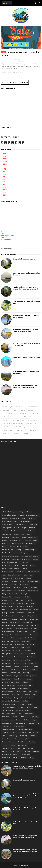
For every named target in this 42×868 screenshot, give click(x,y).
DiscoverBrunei (33, 591)
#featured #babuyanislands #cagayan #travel (17, 512)
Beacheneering (14, 553)
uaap (4, 52)
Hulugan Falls (28, 417)
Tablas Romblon (19, 726)
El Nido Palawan (7, 600)
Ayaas (29, 534)
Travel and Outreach (9, 742)
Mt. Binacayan (25, 647)
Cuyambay (17, 588)
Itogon (36, 610)
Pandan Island (7, 676)
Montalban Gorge (16, 638)
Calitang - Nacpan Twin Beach (11, 575)
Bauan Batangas (30, 550)
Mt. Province (6, 660)
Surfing (26, 720)
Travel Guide (6, 434)
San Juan (21, 707)
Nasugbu (5, 669)
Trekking (25, 434)
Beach (15, 410)
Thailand (5, 739)
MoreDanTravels (7, 235)
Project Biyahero (23, 688)
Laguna (23, 616)
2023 (5, 154)
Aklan (23, 518)
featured (29, 600)
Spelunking (31, 427)
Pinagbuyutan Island (8, 685)
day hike (34, 588)
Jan (4, 184)
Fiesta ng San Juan (23, 603)
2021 (5, 156)
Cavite (22, 581)
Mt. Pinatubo (30, 657)
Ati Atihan (30, 531)
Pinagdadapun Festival (25, 685)
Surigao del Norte (8, 723)
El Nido (5, 417)
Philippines (26, 682)
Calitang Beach (28, 575)
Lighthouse (23, 619)
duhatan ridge (14, 594)
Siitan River (6, 717)
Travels (5, 745)
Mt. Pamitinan (6, 657)
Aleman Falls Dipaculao (9, 521)
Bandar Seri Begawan (31, 540)
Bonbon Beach (7, 565)
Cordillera (36, 414)
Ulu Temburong (28, 748)
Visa (13, 751)
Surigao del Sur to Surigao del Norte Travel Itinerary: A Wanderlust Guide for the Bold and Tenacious (26, 796)
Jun (4, 171)
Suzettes (31, 723)
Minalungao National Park (10, 635)
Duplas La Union (7, 597)
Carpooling (6, 581)
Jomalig (5, 613)
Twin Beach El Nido (8, 748)
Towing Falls (25, 739)
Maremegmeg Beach (22, 629)
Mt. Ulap (17, 663)
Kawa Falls (31, 613)
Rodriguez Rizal (19, 698)
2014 (5, 195)
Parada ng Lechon (30, 676)
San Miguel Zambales (23, 710)
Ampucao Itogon (8, 407)
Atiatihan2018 (7, 534)
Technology (32, 430)
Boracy (32, 565)
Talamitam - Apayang (9, 729)
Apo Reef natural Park (32, 407)
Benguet (22, 410)
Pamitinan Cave (15, 673)
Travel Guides (6, 239)
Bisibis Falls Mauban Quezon (21, 559)
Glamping (30, 607)
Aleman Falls (32, 518)
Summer (5, 720)
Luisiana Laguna (27, 622)
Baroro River (30, 543)
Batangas (19, 550)
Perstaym (29, 679)
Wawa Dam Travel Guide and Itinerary (27, 357)
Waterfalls (36, 751)
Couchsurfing (6, 588)
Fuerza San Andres (8, 607)
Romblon (29, 698)
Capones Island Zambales (23, 578)
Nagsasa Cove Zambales (30, 666)
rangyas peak (33, 692)
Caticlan (15, 581)
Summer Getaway (8, 430)
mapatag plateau (7, 629)
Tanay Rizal (23, 733)
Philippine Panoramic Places (11, 682)
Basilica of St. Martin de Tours (19, 547)
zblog (31, 758)
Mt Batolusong (19, 644)
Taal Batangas (7, 726)
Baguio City (6, 410)
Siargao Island (28, 714)
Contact (4, 237)
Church (4, 584)
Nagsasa (17, 666)
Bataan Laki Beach (8, 550)
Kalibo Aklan (21, 613)
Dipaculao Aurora (20, 591)
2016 (5, 190)
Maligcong (34, 625)
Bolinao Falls (24, 562)
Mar (4, 179)
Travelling (16, 434)
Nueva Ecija (25, 669)
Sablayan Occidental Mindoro (11, 701)
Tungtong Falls (22, 745)
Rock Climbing (20, 427)
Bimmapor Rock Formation (11, 556)
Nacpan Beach (7, 666)
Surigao (34, 720)
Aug (4, 169)
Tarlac (4, 736)
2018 (5, 164)
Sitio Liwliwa (25, 717)
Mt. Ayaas (5, 647)
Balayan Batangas (16, 540)
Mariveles (34, 629)
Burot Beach (20, 572)
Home (3, 233)
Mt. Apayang (31, 644)
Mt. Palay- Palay (19, 654)
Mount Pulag (6, 424)
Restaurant (6, 695)
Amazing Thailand (25, 521)
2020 (5, 159)
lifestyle (14, 619)
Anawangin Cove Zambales (11, 528)
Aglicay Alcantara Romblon (10, 518)
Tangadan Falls (21, 430)
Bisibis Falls (6, 559)
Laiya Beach (32, 616)
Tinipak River (15, 739)
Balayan (5, 540)
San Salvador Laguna (9, 714)
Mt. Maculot (16, 651)
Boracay (24, 565)
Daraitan (26, 588)
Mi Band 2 (33, 632)
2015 (5, 192)
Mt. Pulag (16, 660)
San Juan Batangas (32, 707)
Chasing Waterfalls (24, 414)
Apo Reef (19, 407)
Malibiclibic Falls (23, 625)
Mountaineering (18, 424)
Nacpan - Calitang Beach (30, 663)
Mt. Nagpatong (7, 654)
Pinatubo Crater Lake (33, 424)
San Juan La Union (8, 710)
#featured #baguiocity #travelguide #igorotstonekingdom (20, 515)
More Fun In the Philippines (31, 420)
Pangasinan (18, 676)
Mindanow (33, 635)
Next (23, 82)
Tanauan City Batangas (9, 733)
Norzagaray (15, 669)
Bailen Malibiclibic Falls (29, 537)
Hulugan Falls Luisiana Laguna (24, 259)
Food (12, 417)
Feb (4, 181)
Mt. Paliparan (31, 654)
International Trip (26, 610)
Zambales (23, 758)
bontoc (17, 565)
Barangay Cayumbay (17, 543)
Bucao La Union (14, 569)
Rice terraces (26, 695)
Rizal (34, 695)
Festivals (5, 603)
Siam (19, 714)
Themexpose (25, 865)
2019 (5, 161)
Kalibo (12, 613)
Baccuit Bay (6, 537)
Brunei (4, 569)
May (4, 174)
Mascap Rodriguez (8, 632)
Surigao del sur (21, 723)
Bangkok (5, 543)
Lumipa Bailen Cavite (9, 625)
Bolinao (30, 410)
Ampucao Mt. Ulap (21, 524)
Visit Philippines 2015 (23, 751)
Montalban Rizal (29, 638)
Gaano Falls (20, 607)
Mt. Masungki (27, 651)
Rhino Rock (15, 695)
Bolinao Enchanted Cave (10, 562)
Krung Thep (6, 616)
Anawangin (33, 524)
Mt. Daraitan (6, 651)
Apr (4, 176)
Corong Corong (24, 584)
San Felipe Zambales (25, 704)
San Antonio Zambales (9, 704)
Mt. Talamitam (7, 663)
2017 (5, 187)
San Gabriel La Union (9, 707)
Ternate (33, 736)
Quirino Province (8, 427)
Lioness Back (15, 420)
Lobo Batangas (14, 622)
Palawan (5, 673)
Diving (4, 594)
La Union (5, 420)
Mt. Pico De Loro (19, 657)
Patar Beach (6, 679)
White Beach (6, 758)
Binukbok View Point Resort (30, 556)
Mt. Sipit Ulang (26, 660)
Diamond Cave (7, 591)
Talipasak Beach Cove (25, 729)
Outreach (34, 669)
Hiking (18, 417)
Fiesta (12, 603)
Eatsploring (19, 597)
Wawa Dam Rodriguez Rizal (11, 755)
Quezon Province (8, 692)
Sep (4, 166)
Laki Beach (6, 619)
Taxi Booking (13, 736)
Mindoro (5, 638)
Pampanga (26, 673)
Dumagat (24, 594)
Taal (38, 723)
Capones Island (7, 578)
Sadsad (26, 701)
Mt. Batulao (15, 647)
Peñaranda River (18, 679)
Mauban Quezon (22, 632)
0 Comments (6, 73)
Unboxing (5, 751)
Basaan (5, 547)
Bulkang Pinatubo (8, 572)
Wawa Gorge (26, 755)
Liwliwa (4, 622)
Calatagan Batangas (9, 414)
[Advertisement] (21, 107)
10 (16, 82)
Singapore (15, 717)
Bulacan (24, 569)
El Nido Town (19, 600)
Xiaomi (15, 758)
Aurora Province (19, 534)
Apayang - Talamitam (28, 528)
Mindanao (24, 635)
